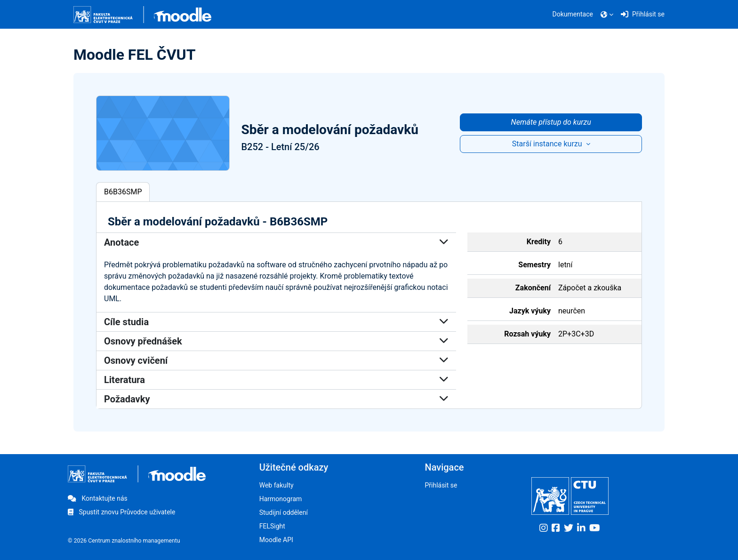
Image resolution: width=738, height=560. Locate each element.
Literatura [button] (276, 380)
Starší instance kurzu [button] (548, 144)
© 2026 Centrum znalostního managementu (124, 541)
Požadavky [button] (276, 399)
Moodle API (276, 540)
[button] (607, 15)
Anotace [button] (276, 242)
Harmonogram (281, 499)
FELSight (272, 526)
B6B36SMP (123, 192)
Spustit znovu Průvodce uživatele (121, 512)
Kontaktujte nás (98, 498)
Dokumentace (573, 14)
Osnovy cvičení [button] (276, 360)
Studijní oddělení (284, 512)
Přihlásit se (441, 485)
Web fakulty (277, 485)
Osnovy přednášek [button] (276, 341)
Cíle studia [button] (276, 322)
